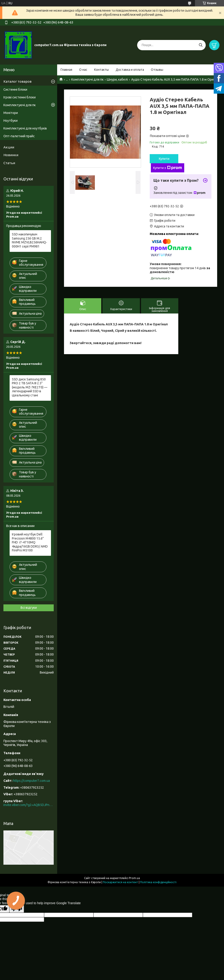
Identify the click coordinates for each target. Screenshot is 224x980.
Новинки (11, 155)
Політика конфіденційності (158, 882)
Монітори (11, 113)
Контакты (101, 70)
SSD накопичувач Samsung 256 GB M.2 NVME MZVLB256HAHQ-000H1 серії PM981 (29, 240)
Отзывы (157, 70)
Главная (66, 70)
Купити (164, 159)
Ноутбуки (11, 121)
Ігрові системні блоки (20, 97)
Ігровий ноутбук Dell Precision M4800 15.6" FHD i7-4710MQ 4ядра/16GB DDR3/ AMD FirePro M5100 (30, 542)
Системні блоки (15, 90)
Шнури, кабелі (117, 79)
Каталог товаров (17, 81)
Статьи (9, 163)
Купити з (168, 168)
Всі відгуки (29, 608)
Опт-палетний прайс (19, 136)
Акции (9, 147)
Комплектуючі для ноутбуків (25, 128)
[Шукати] (201, 45)
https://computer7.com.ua (31, 781)
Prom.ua (134, 878)
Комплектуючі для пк (87, 79)
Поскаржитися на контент (120, 882)
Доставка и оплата (130, 70)
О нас (83, 70)
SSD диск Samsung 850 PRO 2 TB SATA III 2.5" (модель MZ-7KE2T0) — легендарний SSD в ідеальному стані (30, 387)
